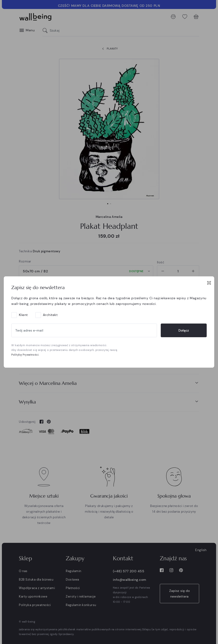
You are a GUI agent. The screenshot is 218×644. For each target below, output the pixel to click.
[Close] (209, 283)
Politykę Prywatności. (25, 355)
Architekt (50, 315)
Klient (23, 315)
